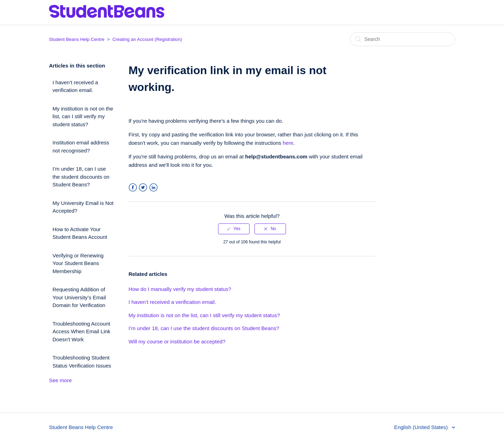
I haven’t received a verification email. (75, 86)
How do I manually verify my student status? (180, 289)
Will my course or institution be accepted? (177, 341)
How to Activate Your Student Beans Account (80, 233)
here (288, 143)
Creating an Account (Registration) (147, 39)
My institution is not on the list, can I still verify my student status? (83, 116)
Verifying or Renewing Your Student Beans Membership (78, 263)
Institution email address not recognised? (81, 147)
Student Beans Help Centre (77, 39)
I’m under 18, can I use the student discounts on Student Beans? (81, 177)
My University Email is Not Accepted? (83, 207)
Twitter (143, 188)
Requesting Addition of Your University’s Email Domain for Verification (79, 297)
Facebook (133, 188)
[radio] (234, 229)
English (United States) (422, 427)
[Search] (402, 39)
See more (60, 380)
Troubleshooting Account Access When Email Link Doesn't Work (81, 331)
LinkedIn (153, 188)
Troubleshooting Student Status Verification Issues (82, 362)
